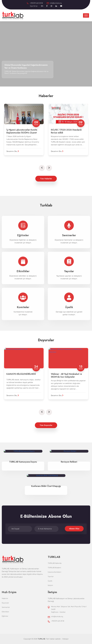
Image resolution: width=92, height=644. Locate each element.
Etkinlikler (5, 612)
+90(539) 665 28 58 (36, 3)
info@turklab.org (56, 3)
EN (42, 6)
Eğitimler (5, 616)
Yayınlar (51, 577)
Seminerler (6, 607)
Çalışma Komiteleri (55, 572)
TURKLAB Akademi (54, 568)
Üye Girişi (34, 6)
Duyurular (5, 603)
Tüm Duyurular (46, 425)
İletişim (50, 585)
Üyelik (50, 581)
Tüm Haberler (46, 179)
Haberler (5, 599)
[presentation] (42, 168)
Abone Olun (74, 529)
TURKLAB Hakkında (55, 563)
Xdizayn (65, 639)
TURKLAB (41, 639)
